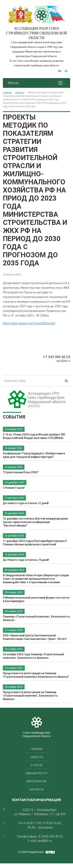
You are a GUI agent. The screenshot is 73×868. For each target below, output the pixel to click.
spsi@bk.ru (63, 361)
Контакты (37, 790)
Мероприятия (36, 781)
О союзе (36, 765)
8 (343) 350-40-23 (51, 836)
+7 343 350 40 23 (57, 357)
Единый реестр (37, 773)
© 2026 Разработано (31, 852)
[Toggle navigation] (60, 83)
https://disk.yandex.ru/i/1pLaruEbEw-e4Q (29, 323)
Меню (13, 83)
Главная (7, 93)
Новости (20, 93)
